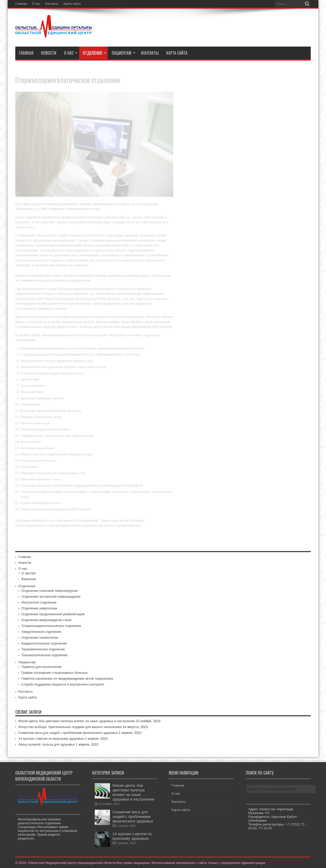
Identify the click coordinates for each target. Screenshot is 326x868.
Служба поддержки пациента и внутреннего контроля (63, 684)
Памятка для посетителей (41, 667)
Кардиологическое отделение (44, 643)
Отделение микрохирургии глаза (46, 620)
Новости (49, 53)
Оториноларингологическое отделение (51, 626)
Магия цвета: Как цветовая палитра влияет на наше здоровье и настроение (77, 721)
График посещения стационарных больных (55, 673)
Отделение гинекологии (40, 638)
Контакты (52, 4)
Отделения (94, 53)
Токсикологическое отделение (44, 655)
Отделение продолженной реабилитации (53, 614)
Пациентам (124, 53)
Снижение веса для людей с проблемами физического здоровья (68, 733)
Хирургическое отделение (41, 632)
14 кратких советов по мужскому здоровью (51, 739)
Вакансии (29, 579)
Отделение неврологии (39, 608)
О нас (36, 4)
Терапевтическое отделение (43, 649)
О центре (29, 573)
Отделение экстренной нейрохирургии (51, 597)
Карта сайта (72, 4)
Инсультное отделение (39, 602)
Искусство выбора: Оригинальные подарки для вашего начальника (70, 727)
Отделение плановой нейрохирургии (50, 591)
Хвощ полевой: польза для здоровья (46, 744)
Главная (21, 4)
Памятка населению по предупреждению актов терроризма (67, 678)
